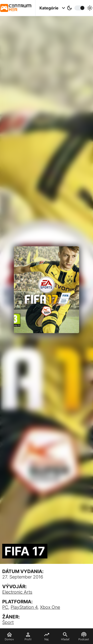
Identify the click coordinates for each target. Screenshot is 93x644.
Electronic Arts (17, 592)
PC (5, 607)
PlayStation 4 (24, 607)
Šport (8, 622)
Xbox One (50, 607)
